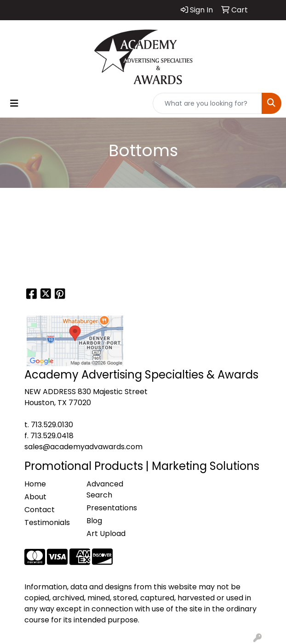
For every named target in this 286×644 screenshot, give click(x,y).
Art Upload (106, 534)
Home (35, 484)
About (35, 497)
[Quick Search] (207, 103)
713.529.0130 (52, 425)
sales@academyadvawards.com (83, 447)
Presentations (112, 508)
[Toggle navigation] (14, 103)
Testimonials (47, 523)
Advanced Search (105, 489)
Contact (40, 510)
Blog (94, 521)
